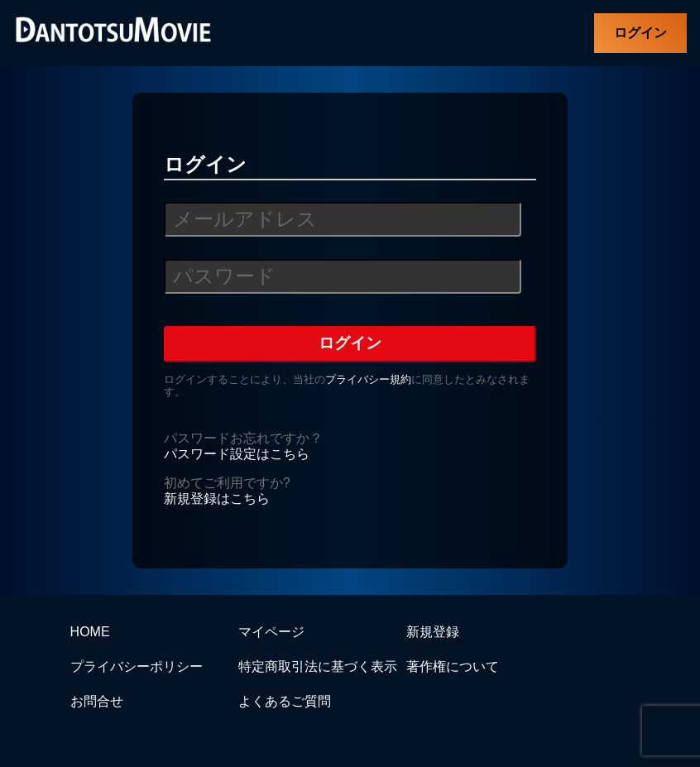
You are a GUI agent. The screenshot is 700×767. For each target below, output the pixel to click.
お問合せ (97, 701)
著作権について (453, 666)
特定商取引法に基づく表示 (318, 666)
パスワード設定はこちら (237, 454)
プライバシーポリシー (137, 666)
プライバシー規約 (368, 379)
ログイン (640, 33)
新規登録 (433, 632)
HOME (90, 632)
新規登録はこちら (217, 499)
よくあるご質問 (285, 701)
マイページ (271, 632)
